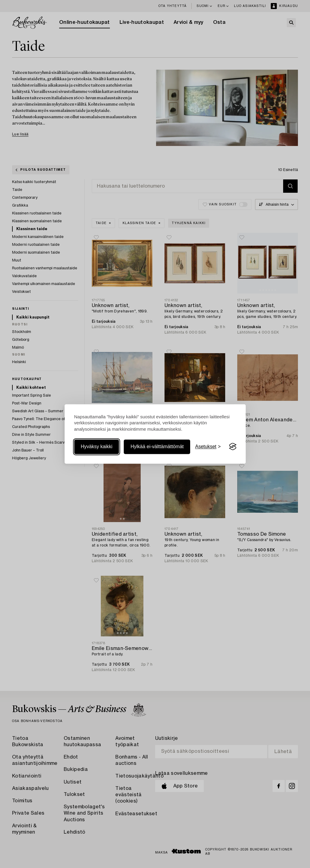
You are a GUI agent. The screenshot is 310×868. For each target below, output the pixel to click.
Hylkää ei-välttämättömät (157, 447)
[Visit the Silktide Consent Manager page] (233, 447)
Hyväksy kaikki (97, 447)
